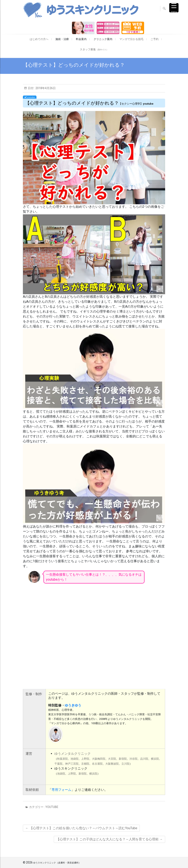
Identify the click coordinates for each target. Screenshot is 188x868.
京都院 (85, 764)
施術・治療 (62, 39)
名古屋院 (97, 764)
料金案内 (81, 39)
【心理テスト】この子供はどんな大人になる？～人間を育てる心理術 (109, 839)
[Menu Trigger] (174, 8)
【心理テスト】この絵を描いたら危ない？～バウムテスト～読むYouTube (81, 828)
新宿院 (123, 759)
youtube (52, 807)
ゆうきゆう (73, 705)
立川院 (125, 764)
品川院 (144, 759)
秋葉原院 (62, 759)
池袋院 (75, 759)
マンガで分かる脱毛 (131, 39)
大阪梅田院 (99, 759)
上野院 (85, 759)
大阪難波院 (112, 764)
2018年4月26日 (45, 88)
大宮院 (112, 759)
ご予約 (155, 39)
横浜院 (155, 759)
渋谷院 (133, 759)
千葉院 (58, 764)
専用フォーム (61, 790)
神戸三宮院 (72, 764)
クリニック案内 (103, 39)
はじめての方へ (39, 39)
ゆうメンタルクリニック (73, 754)
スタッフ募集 (94, 49)
